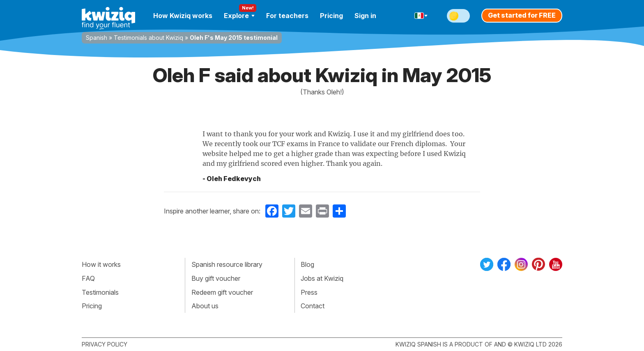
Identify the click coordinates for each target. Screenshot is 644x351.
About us (205, 306)
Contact (313, 306)
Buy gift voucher (216, 278)
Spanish (97, 38)
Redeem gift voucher (222, 292)
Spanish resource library (227, 264)
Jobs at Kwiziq (322, 278)
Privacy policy (105, 344)
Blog (307, 264)
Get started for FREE (522, 15)
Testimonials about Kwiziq (148, 38)
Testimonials (100, 292)
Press (309, 292)
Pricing (331, 16)
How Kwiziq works (183, 16)
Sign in (365, 16)
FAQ (88, 278)
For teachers (287, 16)
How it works (101, 264)
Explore (239, 16)
